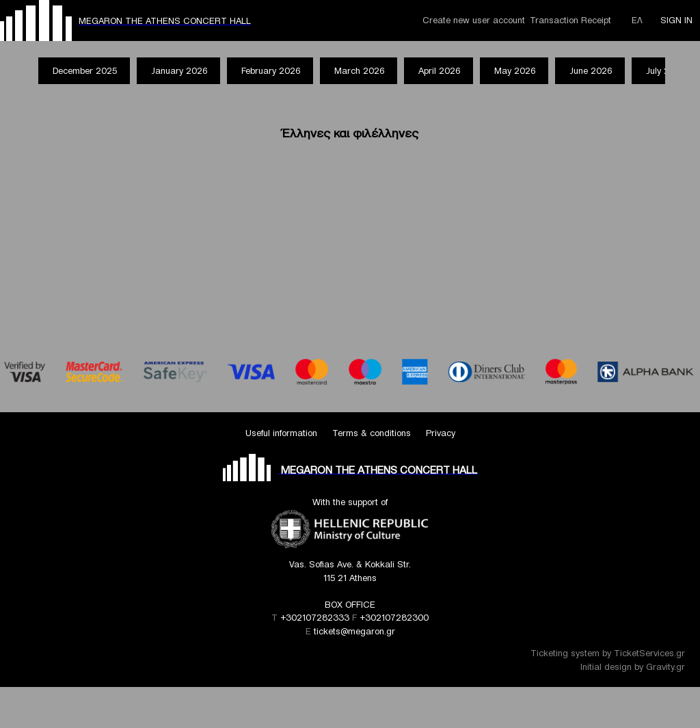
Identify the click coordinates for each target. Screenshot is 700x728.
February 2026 (271, 71)
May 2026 (515, 71)
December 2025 (85, 71)
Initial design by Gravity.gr (633, 667)
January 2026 (179, 71)
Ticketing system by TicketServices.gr (608, 653)
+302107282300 (394, 618)
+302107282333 (315, 618)
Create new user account (474, 20)
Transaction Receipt (570, 20)
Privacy (441, 433)
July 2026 (665, 71)
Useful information (281, 433)
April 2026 (439, 71)
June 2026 (591, 71)
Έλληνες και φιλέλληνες (350, 133)
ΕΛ (637, 20)
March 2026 (359, 71)
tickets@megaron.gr (354, 631)
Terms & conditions (372, 433)
